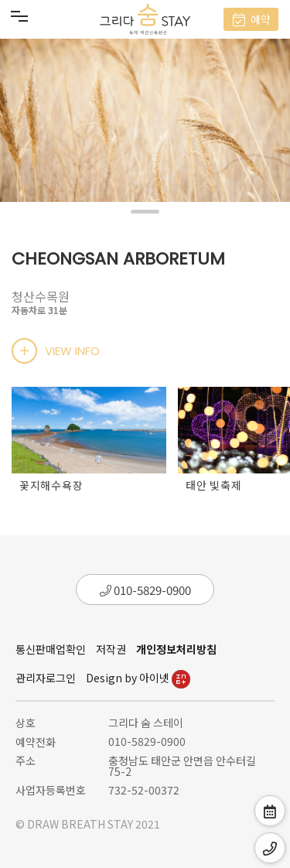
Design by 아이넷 (138, 678)
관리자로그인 (46, 678)
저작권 (111, 649)
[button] (145, 212)
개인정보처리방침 (176, 649)
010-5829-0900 (145, 590)
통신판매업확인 (51, 649)
